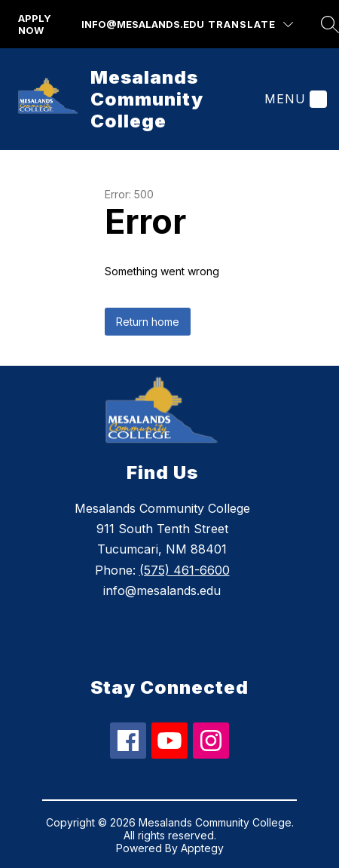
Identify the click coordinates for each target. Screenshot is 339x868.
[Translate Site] (250, 25)
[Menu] (294, 99)
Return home (148, 322)
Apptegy (202, 848)
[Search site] (330, 24)
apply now (35, 24)
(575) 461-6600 (185, 570)
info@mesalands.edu (143, 24)
